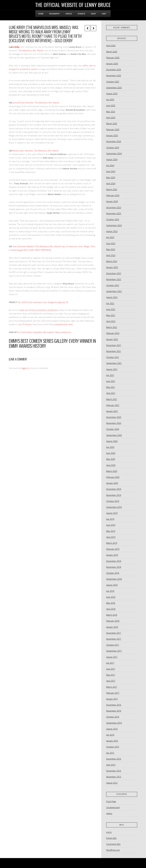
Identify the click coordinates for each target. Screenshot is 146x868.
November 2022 (114, 279)
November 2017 (114, 639)
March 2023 (112, 261)
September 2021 (114, 363)
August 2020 (112, 441)
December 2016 (114, 705)
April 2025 (111, 118)
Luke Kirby (14, 47)
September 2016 (114, 723)
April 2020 (111, 465)
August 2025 (112, 94)
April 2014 (111, 765)
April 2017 (111, 681)
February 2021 (113, 405)
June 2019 (111, 525)
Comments (113, 844)
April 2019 (111, 537)
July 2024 (110, 165)
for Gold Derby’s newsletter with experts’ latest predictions (44, 332)
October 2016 (113, 717)
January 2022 (112, 339)
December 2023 (114, 207)
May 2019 (111, 531)
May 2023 (111, 249)
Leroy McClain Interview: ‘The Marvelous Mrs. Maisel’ (36, 103)
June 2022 (111, 309)
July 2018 (110, 591)
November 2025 (114, 76)
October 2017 (113, 645)
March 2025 (112, 124)
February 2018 (113, 621)
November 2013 (114, 777)
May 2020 (111, 459)
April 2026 (111, 46)
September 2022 (114, 291)
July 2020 (110, 447)
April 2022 (111, 321)
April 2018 (111, 609)
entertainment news (64, 324)
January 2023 (112, 267)
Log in (109, 832)
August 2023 (112, 231)
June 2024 (111, 171)
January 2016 (112, 741)
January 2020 (112, 483)
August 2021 (112, 369)
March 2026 (112, 52)
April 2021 (111, 393)
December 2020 (114, 417)
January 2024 (112, 201)
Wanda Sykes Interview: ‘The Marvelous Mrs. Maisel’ (35, 151)
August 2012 (112, 783)
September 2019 (114, 507)
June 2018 (111, 597)
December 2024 (114, 141)
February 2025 (113, 129)
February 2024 (113, 195)
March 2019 (112, 543)
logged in (25, 368)
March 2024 (112, 189)
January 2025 (112, 135)
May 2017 (111, 675)
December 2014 (114, 759)
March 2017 (112, 687)
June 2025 (111, 105)
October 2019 (113, 501)
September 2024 (114, 153)
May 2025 (111, 112)
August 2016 (112, 729)
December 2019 (114, 489)
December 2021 (114, 345)
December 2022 (114, 273)
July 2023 (110, 237)
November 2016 (114, 711)
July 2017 (110, 663)
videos (109, 813)
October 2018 (113, 573)
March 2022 (112, 327)
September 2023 (114, 225)
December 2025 (114, 70)
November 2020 (114, 423)
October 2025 (113, 82)
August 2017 (112, 657)
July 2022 (110, 303)
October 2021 (113, 357)
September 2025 (114, 88)
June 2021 (111, 381)
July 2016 (110, 735)
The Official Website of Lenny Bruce (73, 5)
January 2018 (112, 627)
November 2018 (114, 567)
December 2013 (114, 771)
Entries (111, 838)
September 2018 (114, 579)
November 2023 (114, 213)
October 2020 (113, 429)
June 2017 (111, 669)
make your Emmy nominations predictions (38, 310)
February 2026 (113, 58)
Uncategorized (113, 807)
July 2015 (110, 753)
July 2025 (110, 100)
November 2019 (114, 495)
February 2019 (113, 549)
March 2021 (112, 399)
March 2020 (112, 471)
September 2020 (114, 435)
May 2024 (111, 178)
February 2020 (113, 477)
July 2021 (110, 375)
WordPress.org (113, 850)
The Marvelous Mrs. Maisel (31, 51)
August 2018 (112, 585)
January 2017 (112, 699)
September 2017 (114, 651)
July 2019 (110, 519)
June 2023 (111, 243)
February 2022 (113, 333)
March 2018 (112, 615)
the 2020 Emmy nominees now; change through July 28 (43, 302)
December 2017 (114, 633)
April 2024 (111, 183)
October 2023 (113, 219)
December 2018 (114, 561)
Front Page (111, 801)
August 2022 (112, 297)
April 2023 (111, 255)
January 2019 (112, 555)
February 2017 (113, 693)
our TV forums (25, 324)
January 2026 (112, 64)
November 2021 (114, 351)
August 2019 (112, 513)
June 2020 (111, 453)
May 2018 (111, 603)
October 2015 (113, 747)
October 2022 (113, 285)
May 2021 (111, 387)
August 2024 (112, 159)
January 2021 (112, 411)
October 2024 (113, 148)
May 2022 (111, 315)
